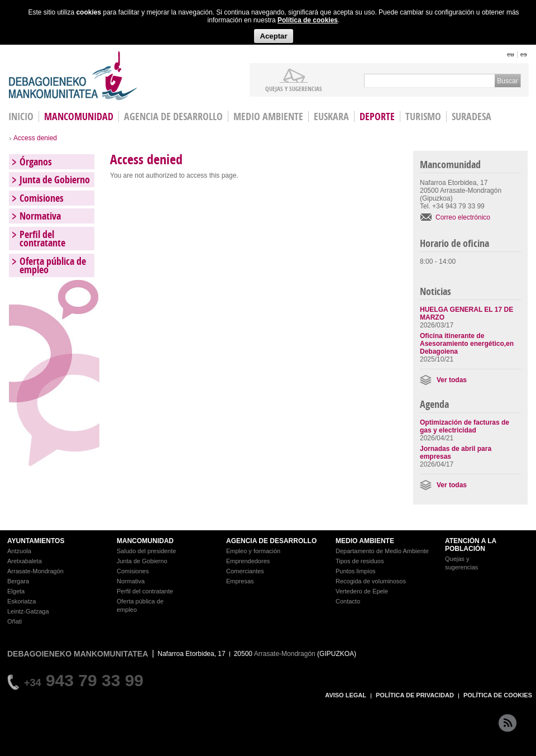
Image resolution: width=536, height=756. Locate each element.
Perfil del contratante (42, 239)
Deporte (377, 117)
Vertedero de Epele (362, 591)
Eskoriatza (21, 601)
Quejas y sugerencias (294, 88)
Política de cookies (308, 20)
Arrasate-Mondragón (35, 571)
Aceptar (273, 36)
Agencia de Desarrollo (173, 117)
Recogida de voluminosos (371, 581)
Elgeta (16, 591)
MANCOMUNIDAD (145, 541)
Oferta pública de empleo (53, 265)
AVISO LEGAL (346, 695)
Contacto (348, 601)
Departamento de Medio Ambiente (382, 551)
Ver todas (452, 380)
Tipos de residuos (360, 561)
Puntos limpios (356, 571)
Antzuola (19, 551)
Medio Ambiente (268, 117)
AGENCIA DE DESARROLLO (271, 541)
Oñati (15, 621)
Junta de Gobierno (55, 180)
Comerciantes (245, 571)
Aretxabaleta (25, 561)
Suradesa (472, 117)
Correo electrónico (463, 217)
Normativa (40, 216)
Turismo (423, 117)
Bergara (18, 581)
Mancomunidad (79, 117)
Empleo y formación (253, 551)
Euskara (331, 117)
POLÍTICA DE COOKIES (498, 695)
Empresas (240, 581)
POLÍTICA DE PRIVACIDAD (415, 695)
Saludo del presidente (146, 551)
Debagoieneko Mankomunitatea (73, 76)
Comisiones (42, 198)
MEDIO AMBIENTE (365, 541)
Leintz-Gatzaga (28, 611)
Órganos (36, 162)
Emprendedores (248, 561)
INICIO (21, 117)
